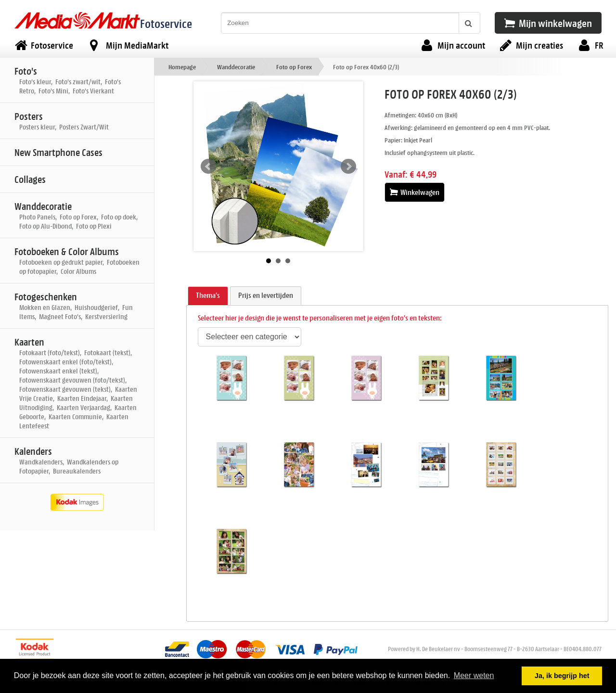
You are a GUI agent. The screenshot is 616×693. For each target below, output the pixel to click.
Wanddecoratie (236, 67)
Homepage (182, 67)
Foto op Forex (294, 67)
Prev (208, 167)
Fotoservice (166, 23)
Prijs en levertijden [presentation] (266, 295)
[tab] (208, 296)
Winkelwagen (415, 192)
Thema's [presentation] (208, 295)
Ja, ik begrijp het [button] (562, 676)
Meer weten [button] (474, 675)
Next (348, 167)
